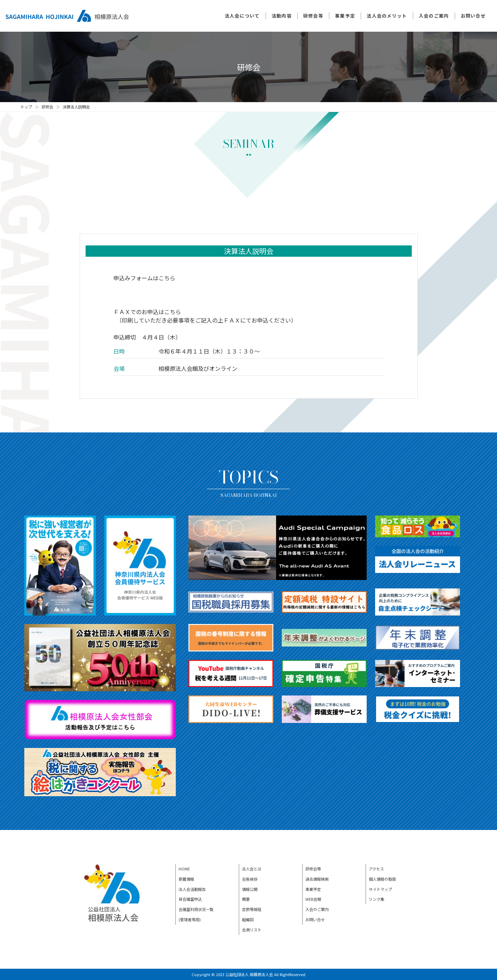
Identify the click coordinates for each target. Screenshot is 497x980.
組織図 (248, 919)
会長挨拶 (250, 879)
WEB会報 (313, 899)
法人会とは (252, 869)
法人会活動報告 (192, 889)
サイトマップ (380, 889)
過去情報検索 (317, 879)
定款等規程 (252, 909)
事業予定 (345, 16)
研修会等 (313, 16)
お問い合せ (473, 16)
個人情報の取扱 (382, 879)
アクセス (376, 869)
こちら (167, 278)
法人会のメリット (387, 16)
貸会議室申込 (190, 899)
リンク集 (377, 899)
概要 (246, 899)
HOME (184, 869)
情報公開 (250, 889)
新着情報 (186, 879)
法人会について (242, 16)
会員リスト (252, 930)
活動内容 (282, 16)
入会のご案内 (434, 16)
